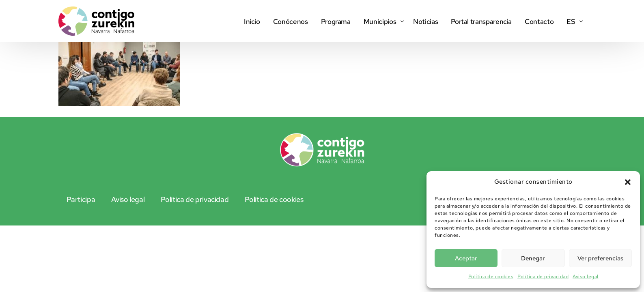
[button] (628, 182)
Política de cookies (491, 277)
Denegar (533, 258)
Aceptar (466, 258)
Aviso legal (586, 277)
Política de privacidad (543, 277)
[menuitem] (573, 21)
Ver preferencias (600, 258)
